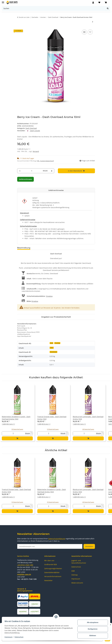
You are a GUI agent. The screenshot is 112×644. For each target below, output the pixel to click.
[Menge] (32, 171)
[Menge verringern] (20, 171)
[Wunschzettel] (99, 2)
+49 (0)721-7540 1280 (25, 565)
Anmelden (89, 546)
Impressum (9, 637)
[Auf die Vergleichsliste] (84, 32)
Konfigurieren (92, 629)
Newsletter (48, 580)
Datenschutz (20, 637)
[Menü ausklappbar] (3, 1)
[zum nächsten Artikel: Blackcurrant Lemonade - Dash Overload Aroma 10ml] (93, 22)
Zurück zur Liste (24, 17)
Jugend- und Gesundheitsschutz (79, 562)
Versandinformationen (53, 576)
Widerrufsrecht (77, 583)
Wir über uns (49, 560)
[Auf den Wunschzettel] (90, 32)
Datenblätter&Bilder (52, 572)
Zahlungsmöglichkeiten (53, 569)
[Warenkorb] (106, 2)
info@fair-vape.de (24, 574)
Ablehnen (92, 636)
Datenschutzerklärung (57, 539)
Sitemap (75, 575)
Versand (36, 151)
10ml (52, 348)
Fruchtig (57, 343)
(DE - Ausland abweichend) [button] (45, 161)
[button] (93, 2)
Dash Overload (31, 128)
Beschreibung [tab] (24, 248)
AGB (73, 571)
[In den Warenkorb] (76, 171)
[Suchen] (54, 8)
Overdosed (53, 352)
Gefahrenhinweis (25, 179)
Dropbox (49, 296)
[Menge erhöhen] (52, 171)
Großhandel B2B (51, 564)
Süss (51, 343)
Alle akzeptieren (92, 622)
